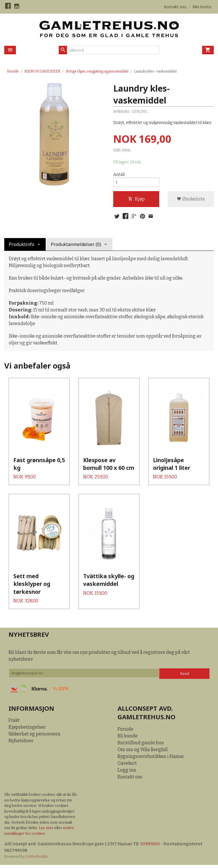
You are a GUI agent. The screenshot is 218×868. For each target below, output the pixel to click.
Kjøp (136, 201)
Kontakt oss (130, 779)
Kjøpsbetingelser (27, 729)
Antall (119, 175)
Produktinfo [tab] (22, 247)
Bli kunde (128, 738)
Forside (13, 71)
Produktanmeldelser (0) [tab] (76, 247)
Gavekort (127, 765)
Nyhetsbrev (21, 743)
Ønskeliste (191, 201)
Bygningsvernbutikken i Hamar (151, 759)
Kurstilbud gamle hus (141, 745)
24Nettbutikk (37, 859)
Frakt (14, 723)
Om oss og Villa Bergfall (143, 752)
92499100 (152, 846)
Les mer (47, 830)
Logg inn (127, 772)
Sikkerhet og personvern (34, 736)
